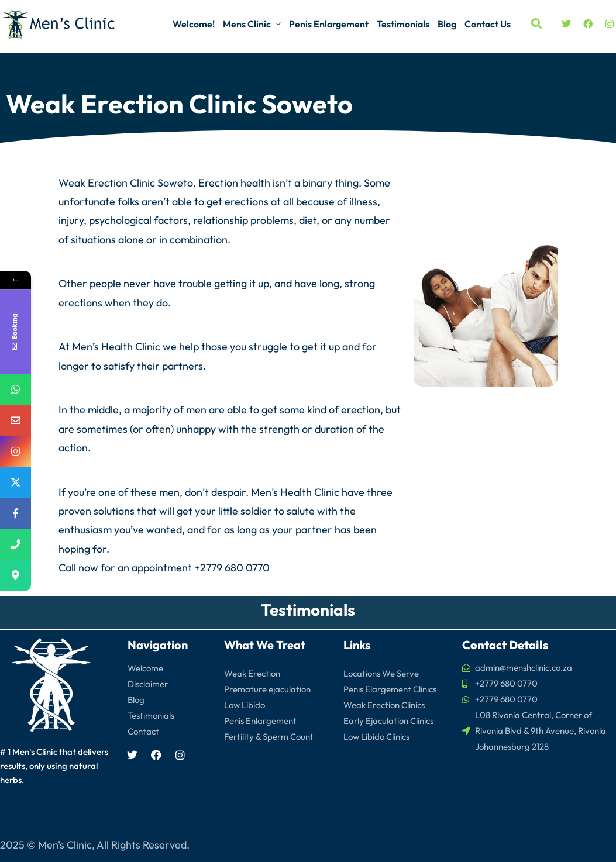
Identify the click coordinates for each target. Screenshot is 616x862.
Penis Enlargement (329, 24)
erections (247, 201)
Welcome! (194, 24)
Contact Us (488, 24)
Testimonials (403, 24)
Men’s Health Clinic (116, 346)
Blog (447, 24)
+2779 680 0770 (232, 568)
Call (67, 568)
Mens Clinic (247, 24)
